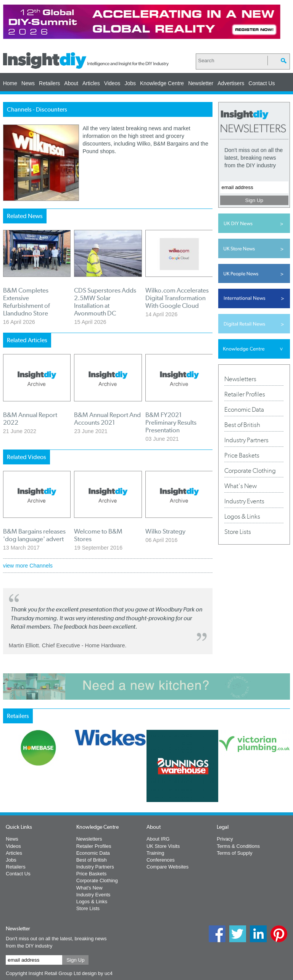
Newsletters (240, 379)
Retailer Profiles (245, 394)
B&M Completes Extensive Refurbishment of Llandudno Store (27, 302)
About (71, 83)
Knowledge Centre (162, 83)
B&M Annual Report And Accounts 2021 (107, 419)
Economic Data (244, 409)
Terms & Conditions (238, 846)
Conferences (161, 860)
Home (10, 83)
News (28, 83)
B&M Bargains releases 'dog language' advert (34, 535)
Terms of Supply (234, 853)
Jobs (130, 83)
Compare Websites (167, 867)
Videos (112, 83)
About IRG (158, 839)
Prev (7, 793)
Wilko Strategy (165, 531)
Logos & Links (242, 516)
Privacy (225, 839)
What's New (241, 486)
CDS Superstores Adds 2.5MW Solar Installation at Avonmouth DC (105, 302)
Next (220, 793)
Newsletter (201, 83)
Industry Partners (246, 440)
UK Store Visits (163, 846)
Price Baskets (242, 455)
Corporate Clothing (250, 471)
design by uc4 (97, 973)
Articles (91, 83)
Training (155, 853)
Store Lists (238, 532)
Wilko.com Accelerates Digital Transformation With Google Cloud (177, 298)
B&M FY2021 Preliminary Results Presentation (171, 422)
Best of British (242, 425)
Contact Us (262, 83)
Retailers (49, 83)
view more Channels (28, 566)
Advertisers (231, 83)
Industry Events (244, 501)
